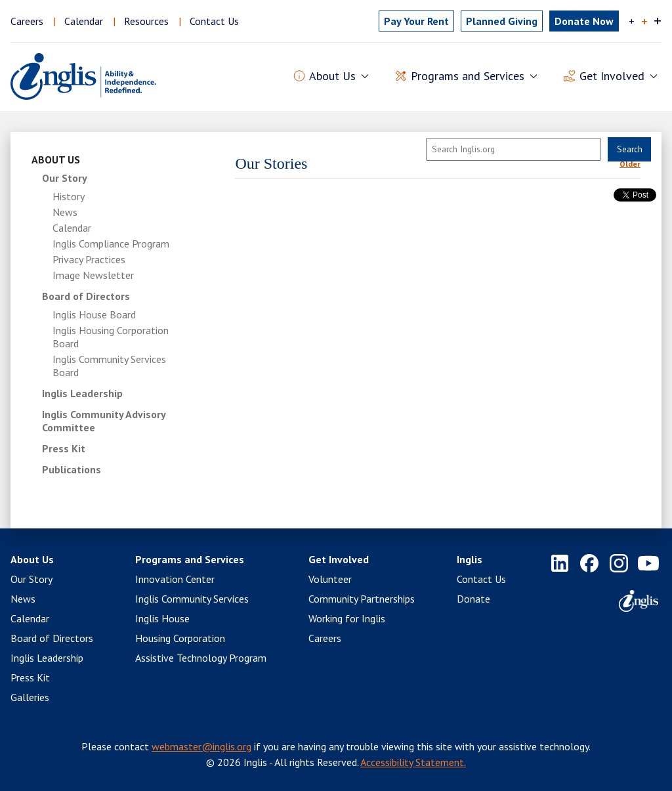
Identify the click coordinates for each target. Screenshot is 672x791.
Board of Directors (86, 296)
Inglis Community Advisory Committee (104, 421)
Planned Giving (502, 21)
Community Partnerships (362, 599)
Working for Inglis (347, 618)
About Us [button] (332, 76)
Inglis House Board (94, 314)
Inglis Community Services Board (109, 366)
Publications (72, 469)
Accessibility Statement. (413, 762)
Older (630, 164)
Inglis (470, 559)
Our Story (65, 178)
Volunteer (330, 579)
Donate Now (584, 21)
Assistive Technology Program (201, 658)
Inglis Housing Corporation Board (111, 337)
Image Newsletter (93, 275)
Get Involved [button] (612, 76)
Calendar (84, 21)
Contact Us (214, 21)
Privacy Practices (89, 259)
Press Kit (64, 448)
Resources (146, 21)
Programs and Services (190, 559)
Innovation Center (175, 579)
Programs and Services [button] (468, 76)
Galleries (30, 697)
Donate (473, 599)
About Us (56, 160)
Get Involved (339, 559)
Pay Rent (416, 21)
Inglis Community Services (192, 599)
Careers (27, 21)
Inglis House (162, 618)
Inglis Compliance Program (111, 244)
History (69, 196)
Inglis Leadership (82, 393)
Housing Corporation (180, 638)
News (65, 212)
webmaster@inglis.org (201, 746)
